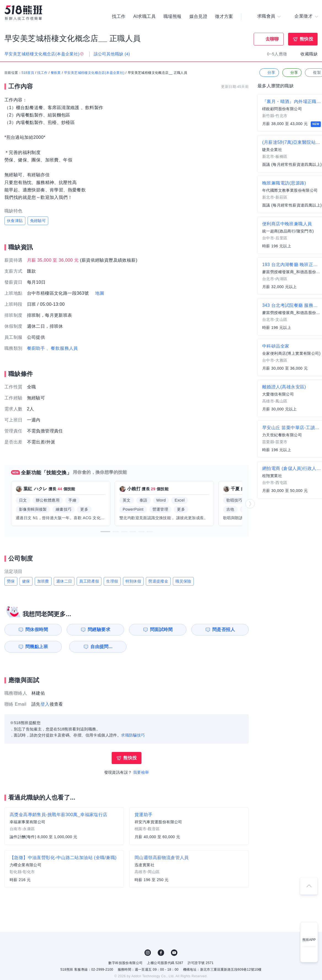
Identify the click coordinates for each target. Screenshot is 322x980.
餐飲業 (56, 73)
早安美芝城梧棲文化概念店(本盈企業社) (94, 73)
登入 (45, 704)
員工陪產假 (89, 581)
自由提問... (100, 647)
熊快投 (306, 39)
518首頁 (28, 73)
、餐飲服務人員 (62, 348)
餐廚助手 (36, 348)
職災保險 (183, 581)
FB (161, 953)
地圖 (100, 293)
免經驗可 (38, 221)
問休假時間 (36, 630)
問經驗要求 (99, 630)
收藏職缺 (309, 54)
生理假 (112, 581)
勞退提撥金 (158, 581)
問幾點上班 (36, 647)
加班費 (43, 581)
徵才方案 (224, 17)
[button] (105, 532)
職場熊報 (173, 17)
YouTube (174, 953)
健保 (26, 581)
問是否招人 (224, 630)
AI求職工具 (144, 17)
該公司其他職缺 (112, 54)
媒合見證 (198, 17)
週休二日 (64, 581)
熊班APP (309, 940)
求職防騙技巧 (133, 735)
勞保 (11, 581)
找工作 (119, 17)
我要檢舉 (141, 772)
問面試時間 (162, 630)
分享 (269, 73)
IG (148, 953)
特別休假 (133, 581)
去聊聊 (272, 39)
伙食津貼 (15, 221)
